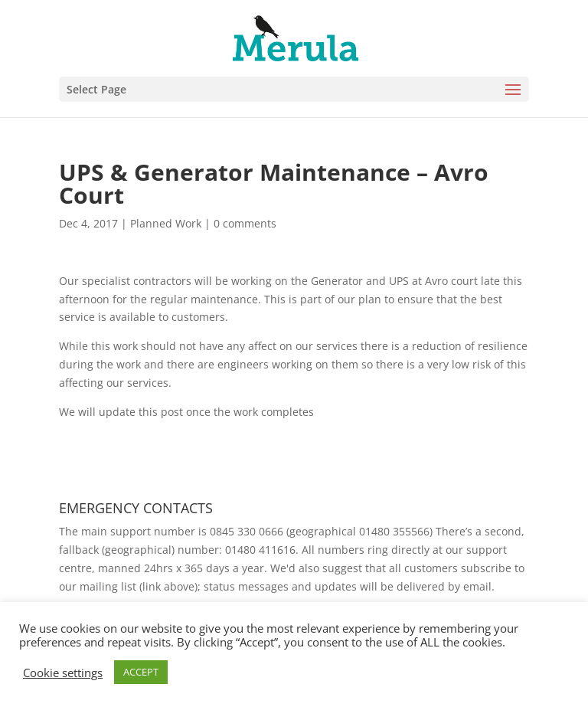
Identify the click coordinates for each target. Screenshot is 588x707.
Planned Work (166, 223)
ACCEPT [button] (141, 672)
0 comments (245, 223)
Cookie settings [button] (63, 673)
